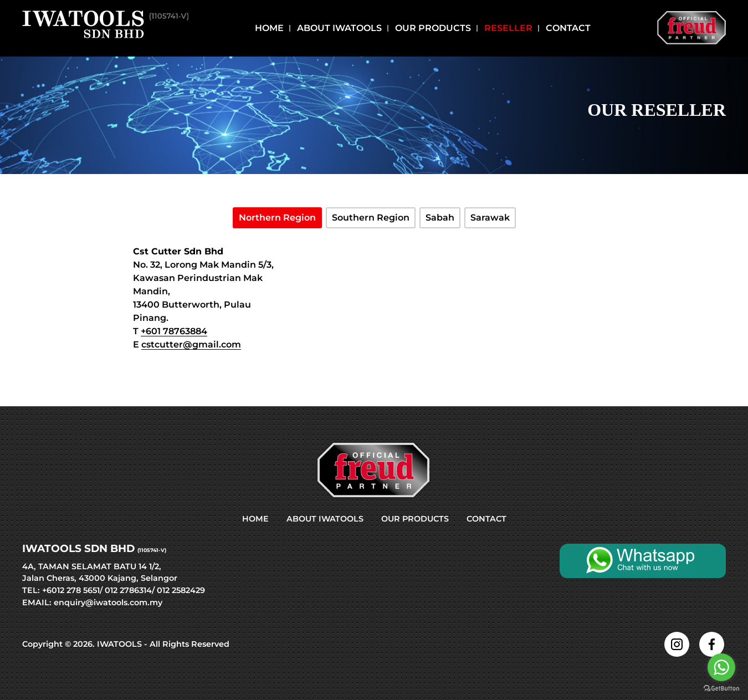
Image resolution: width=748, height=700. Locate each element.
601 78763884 (176, 331)
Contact (568, 28)
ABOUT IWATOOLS (325, 519)
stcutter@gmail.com (194, 344)
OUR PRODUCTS (415, 519)
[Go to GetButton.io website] (721, 689)
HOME (255, 519)
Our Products (433, 28)
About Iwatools (339, 28)
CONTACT (486, 519)
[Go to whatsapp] (721, 667)
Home (269, 28)
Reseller (508, 28)
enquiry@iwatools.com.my (108, 602)
